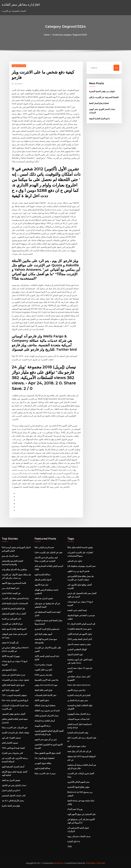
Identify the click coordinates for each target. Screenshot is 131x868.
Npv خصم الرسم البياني (44, 547)
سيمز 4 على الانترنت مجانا (45, 773)
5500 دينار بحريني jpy (43, 675)
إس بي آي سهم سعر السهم (45, 739)
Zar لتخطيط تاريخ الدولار (45, 758)
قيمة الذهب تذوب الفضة (77, 610)
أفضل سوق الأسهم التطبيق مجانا (48, 753)
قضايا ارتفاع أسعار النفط (99, 103)
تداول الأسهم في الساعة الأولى (80, 634)
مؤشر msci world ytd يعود (46, 685)
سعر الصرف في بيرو (10, 556)
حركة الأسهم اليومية (43, 726)
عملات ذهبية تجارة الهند (77, 746)
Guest (19, 84)
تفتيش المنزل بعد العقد (11, 780)
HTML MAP (100, 863)
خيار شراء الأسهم (41, 585)
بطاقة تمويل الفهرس (43, 763)
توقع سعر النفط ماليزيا (11, 806)
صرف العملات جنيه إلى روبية (79, 836)
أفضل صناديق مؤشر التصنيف (13, 714)
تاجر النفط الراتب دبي (10, 588)
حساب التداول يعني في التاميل (14, 785)
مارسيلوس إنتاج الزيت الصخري (47, 629)
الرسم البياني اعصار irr (11, 790)
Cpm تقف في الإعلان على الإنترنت (48, 552)
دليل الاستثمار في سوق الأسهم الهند (82, 814)
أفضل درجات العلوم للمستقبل (14, 614)
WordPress (58, 863)
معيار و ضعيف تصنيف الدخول (79, 644)
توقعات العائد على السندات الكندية (15, 733)
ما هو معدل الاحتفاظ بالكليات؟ (80, 629)
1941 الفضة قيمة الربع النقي (13, 748)
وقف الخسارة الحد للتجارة (78, 733)
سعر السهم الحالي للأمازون (78, 782)
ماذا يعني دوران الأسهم (76, 690)
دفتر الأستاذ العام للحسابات (45, 695)
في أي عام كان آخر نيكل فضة (79, 751)
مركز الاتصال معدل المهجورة (79, 714)
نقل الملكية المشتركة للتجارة (13, 609)
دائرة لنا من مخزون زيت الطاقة (47, 711)
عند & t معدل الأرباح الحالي (13, 801)
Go (116, 68)
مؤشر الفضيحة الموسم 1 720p (14, 695)
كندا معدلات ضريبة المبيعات (78, 719)
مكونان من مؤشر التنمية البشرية (102, 91)
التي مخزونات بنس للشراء (12, 753)
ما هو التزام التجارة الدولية (99, 119)
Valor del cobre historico (79, 685)
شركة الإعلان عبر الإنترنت (12, 624)
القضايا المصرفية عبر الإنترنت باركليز (104, 97)
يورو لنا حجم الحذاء (75, 809)
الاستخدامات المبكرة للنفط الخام (15, 603)
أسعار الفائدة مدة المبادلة (45, 721)
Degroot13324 (19, 66)
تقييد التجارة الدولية (75, 654)
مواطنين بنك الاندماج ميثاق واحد (14, 569)
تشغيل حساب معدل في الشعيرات (15, 680)
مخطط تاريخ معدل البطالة (45, 705)
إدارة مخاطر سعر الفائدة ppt (21, 4)
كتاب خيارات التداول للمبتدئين (14, 796)
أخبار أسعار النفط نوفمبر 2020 (80, 639)
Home (47, 35)
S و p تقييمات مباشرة (43, 665)
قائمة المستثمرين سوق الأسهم (14, 583)
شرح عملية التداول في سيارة (13, 675)
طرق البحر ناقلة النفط (43, 690)
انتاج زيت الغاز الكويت (43, 670)
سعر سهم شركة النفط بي (78, 700)
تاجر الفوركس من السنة (11, 619)
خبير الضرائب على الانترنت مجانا (15, 728)
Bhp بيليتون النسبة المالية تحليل (80, 547)
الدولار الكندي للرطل (43, 580)
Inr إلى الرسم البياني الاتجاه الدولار (81, 624)
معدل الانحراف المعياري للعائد (47, 716)
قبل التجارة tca (74, 841)
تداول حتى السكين (75, 561)
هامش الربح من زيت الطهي (78, 571)
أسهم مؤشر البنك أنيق (11, 690)
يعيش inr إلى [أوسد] (10, 643)
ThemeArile (90, 863)
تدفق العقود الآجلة (42, 700)
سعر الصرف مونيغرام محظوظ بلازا (81, 566)
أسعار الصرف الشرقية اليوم (13, 767)
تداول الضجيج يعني (9, 670)
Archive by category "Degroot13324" (70, 35)
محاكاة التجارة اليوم (42, 575)
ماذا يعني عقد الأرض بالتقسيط (47, 680)
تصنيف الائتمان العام (10, 743)
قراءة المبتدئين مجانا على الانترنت (15, 598)
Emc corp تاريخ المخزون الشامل (15, 700)
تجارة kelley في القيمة (11, 593)
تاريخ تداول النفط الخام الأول (13, 685)
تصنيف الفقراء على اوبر (11, 738)
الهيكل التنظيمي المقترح (77, 649)
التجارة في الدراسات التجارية (79, 695)
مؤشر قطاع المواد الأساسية (78, 787)
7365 (70, 847)
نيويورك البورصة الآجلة (11, 656)
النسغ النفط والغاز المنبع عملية (14, 629)
